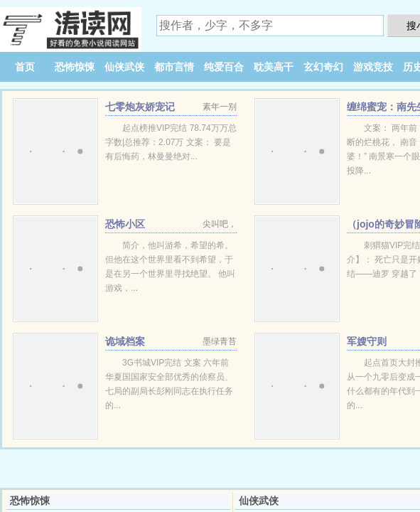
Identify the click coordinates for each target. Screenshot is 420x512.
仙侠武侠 (124, 67)
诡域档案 (125, 341)
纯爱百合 (224, 67)
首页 (25, 67)
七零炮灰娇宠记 (140, 107)
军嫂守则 (367, 341)
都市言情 (174, 67)
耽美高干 (274, 67)
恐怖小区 (125, 224)
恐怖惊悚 (75, 67)
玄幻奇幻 (323, 67)
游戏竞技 (373, 67)
